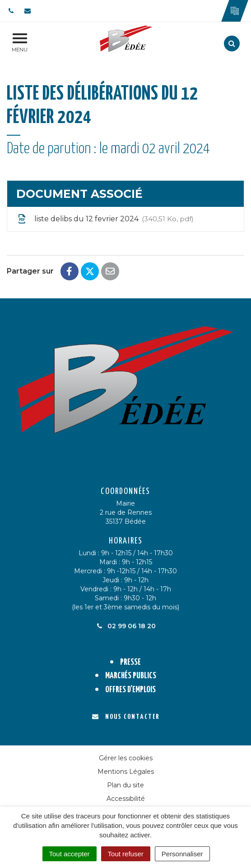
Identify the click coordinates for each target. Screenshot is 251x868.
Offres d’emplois (130, 690)
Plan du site (125, 785)
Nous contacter (126, 717)
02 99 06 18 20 (125, 626)
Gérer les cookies (126, 758)
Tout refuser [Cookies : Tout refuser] (126, 854)
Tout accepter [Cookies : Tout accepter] (70, 854)
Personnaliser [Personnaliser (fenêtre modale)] (182, 854)
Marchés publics (131, 676)
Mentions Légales (126, 772)
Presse (130, 662)
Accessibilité (126, 799)
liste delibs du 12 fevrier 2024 (105, 219)
